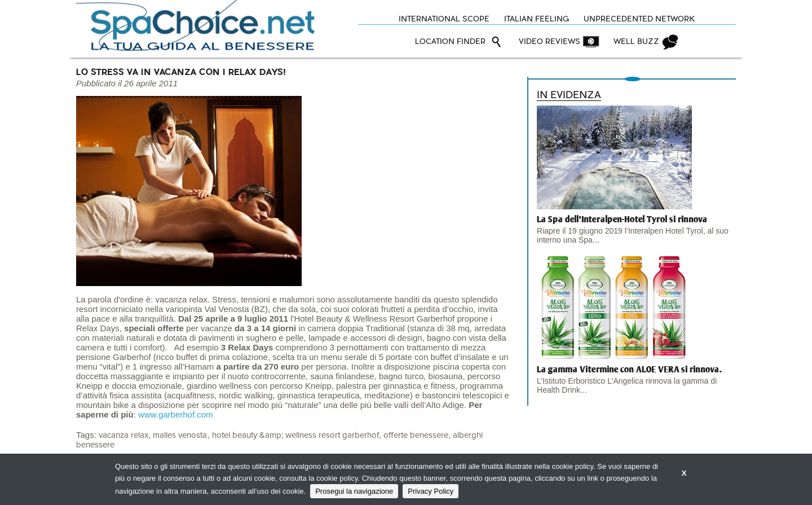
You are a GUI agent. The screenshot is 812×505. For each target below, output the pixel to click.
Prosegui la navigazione (354, 491)
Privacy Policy (431, 491)
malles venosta (180, 435)
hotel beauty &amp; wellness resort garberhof (295, 435)
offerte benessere (416, 435)
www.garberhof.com (176, 414)
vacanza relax (123, 435)
